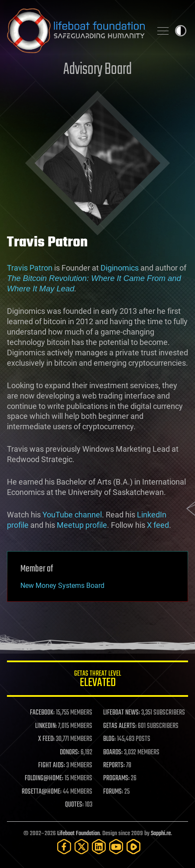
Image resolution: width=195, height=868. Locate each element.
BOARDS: (113, 753)
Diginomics (120, 268)
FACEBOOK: (42, 713)
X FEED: (46, 739)
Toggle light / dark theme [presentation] (181, 31)
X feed (158, 525)
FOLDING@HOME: (44, 779)
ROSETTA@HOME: (42, 792)
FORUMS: (113, 792)
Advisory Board (97, 70)
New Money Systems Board (62, 586)
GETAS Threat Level (97, 680)
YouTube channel (72, 515)
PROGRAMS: (116, 779)
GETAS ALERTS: (120, 726)
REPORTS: (114, 766)
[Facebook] (64, 847)
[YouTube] (116, 847)
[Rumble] (133, 847)
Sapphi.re (161, 834)
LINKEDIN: (46, 726)
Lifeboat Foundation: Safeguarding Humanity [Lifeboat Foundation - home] (76, 31)
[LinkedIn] (99, 847)
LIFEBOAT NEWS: (122, 713)
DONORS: (70, 753)
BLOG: (109, 739)
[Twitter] (81, 847)
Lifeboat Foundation (78, 834)
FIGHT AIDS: (52, 766)
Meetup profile (82, 525)
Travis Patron (30, 268)
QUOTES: (74, 805)
